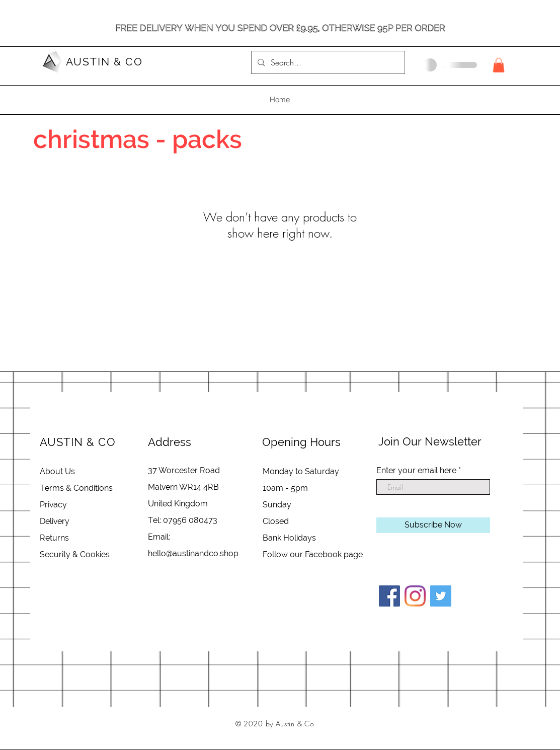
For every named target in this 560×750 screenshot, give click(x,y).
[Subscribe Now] (433, 525)
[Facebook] (389, 596)
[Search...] (327, 62)
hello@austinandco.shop (193, 553)
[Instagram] (415, 596)
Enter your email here (416, 471)
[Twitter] (441, 596)
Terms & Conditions (76, 488)
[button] (499, 65)
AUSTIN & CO (104, 62)
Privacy (53, 505)
